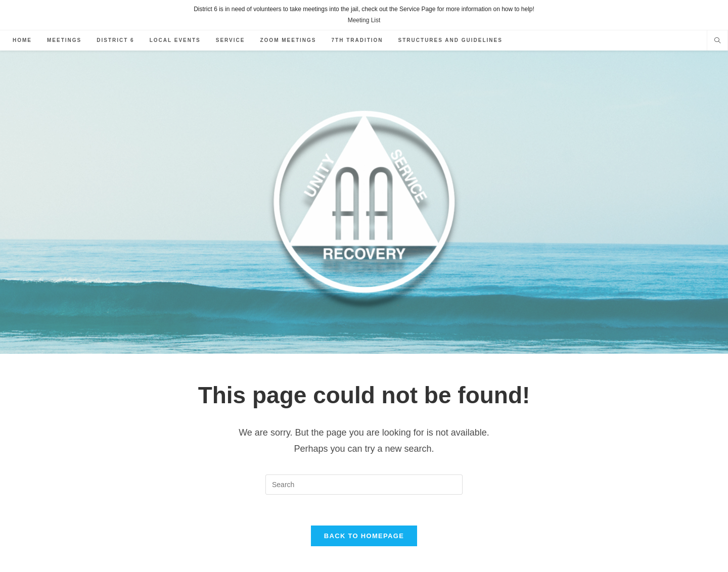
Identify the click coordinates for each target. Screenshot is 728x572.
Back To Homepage (364, 536)
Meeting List (364, 20)
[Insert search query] (364, 485)
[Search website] (717, 41)
